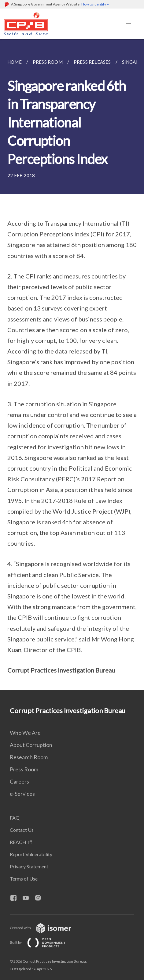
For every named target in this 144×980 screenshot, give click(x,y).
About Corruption (31, 745)
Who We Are (25, 733)
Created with (45, 928)
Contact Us (22, 830)
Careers (19, 781)
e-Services (22, 794)
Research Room (29, 757)
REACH (18, 842)
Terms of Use (24, 879)
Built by (42, 942)
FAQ (15, 818)
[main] (72, 365)
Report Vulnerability (31, 854)
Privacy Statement (29, 866)
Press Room (24, 769)
